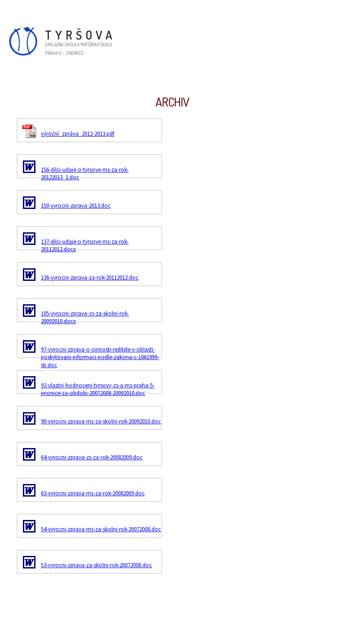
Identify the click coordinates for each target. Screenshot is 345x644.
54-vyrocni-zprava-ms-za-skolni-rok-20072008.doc (101, 529)
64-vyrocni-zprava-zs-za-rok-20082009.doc (92, 457)
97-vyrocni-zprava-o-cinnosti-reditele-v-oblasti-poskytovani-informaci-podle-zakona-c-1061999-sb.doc (100, 357)
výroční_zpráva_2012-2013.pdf (77, 134)
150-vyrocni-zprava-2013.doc (76, 206)
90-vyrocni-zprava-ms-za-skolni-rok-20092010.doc (101, 421)
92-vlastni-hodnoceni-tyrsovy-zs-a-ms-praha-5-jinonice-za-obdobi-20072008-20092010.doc (98, 389)
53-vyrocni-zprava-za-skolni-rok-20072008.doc (96, 565)
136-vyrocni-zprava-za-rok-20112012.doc (90, 278)
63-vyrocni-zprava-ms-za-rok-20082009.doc (93, 493)
